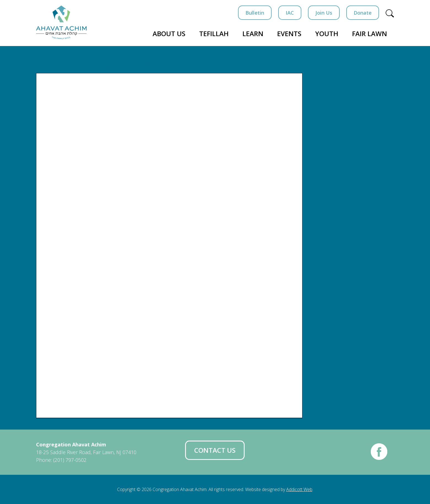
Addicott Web (299, 489)
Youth (327, 33)
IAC (290, 13)
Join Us (324, 13)
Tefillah (214, 33)
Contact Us (215, 450)
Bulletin (255, 13)
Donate (363, 13)
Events (289, 33)
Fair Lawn (370, 33)
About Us (169, 33)
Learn (253, 33)
